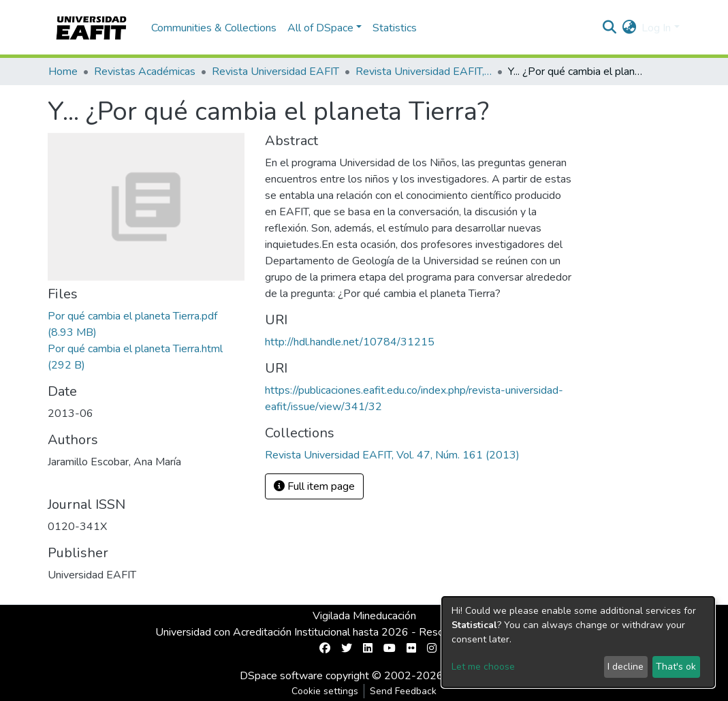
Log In (656, 28)
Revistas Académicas (145, 72)
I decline (626, 667)
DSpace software (281, 676)
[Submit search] (609, 28)
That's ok (676, 667)
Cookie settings (325, 691)
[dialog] (578, 642)
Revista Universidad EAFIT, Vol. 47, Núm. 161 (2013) (424, 72)
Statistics (395, 28)
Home (63, 72)
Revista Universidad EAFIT (275, 72)
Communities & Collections (214, 28)
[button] (629, 28)
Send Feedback (403, 691)
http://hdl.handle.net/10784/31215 (350, 342)
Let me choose (483, 667)
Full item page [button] (314, 486)
